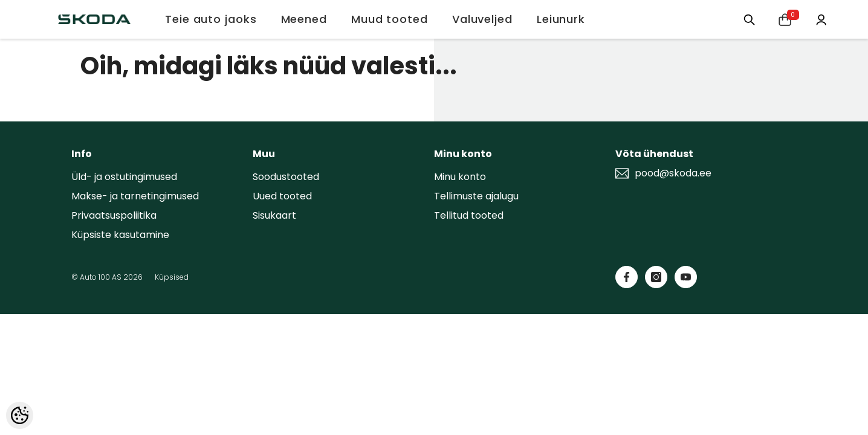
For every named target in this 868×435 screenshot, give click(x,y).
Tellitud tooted (469, 215)
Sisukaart (274, 215)
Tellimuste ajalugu (476, 196)
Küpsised (172, 277)
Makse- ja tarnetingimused (135, 196)
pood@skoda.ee (673, 173)
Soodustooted (286, 177)
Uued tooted (282, 196)
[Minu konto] (820, 18)
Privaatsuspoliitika (114, 215)
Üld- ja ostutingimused (124, 177)
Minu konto (460, 177)
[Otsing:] (745, 19)
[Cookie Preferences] (20, 415)
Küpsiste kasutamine (120, 235)
